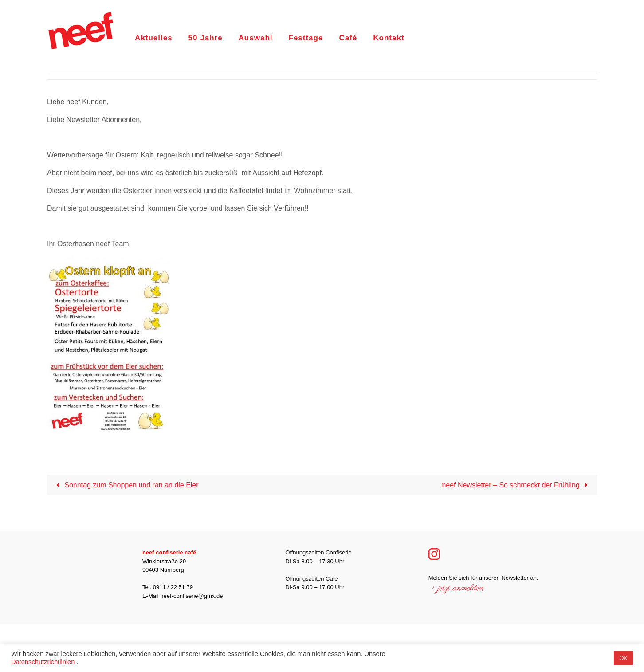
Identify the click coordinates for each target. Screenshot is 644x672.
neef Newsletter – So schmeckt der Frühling (516, 485)
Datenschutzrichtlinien (43, 662)
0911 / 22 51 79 (173, 587)
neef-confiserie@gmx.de (191, 596)
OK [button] (623, 658)
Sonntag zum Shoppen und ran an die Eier (125, 485)
